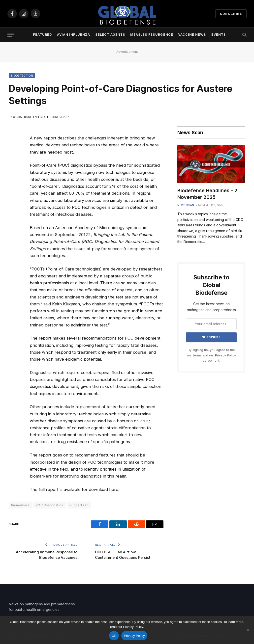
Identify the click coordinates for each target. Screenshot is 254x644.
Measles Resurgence (152, 35)
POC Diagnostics (49, 505)
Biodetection (22, 76)
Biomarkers (20, 505)
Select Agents (110, 35)
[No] (248, 630)
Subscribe (231, 14)
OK (114, 636)
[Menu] (11, 35)
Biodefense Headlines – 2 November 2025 (207, 194)
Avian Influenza (74, 35)
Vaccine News (192, 35)
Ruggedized (79, 505)
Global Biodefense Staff (31, 117)
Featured (42, 35)
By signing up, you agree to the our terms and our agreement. (211, 355)
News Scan (186, 205)
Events (219, 35)
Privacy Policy (225, 355)
